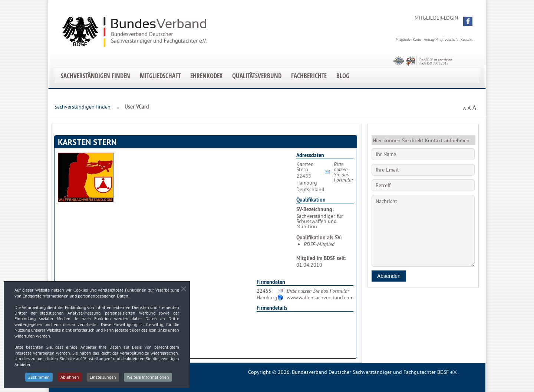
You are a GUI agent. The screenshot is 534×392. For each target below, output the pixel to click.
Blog (343, 76)
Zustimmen (39, 380)
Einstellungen (103, 380)
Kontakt (467, 39)
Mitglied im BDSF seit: (321, 258)
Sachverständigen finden (95, 76)
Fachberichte (309, 76)
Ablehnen (70, 380)
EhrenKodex (206, 76)
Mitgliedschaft (160, 76)
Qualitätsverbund (257, 76)
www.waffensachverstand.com (320, 298)
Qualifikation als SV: (319, 237)
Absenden (389, 276)
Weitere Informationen (148, 380)
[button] (468, 21)
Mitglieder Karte (408, 39)
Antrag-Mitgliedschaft (441, 39)
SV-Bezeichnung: (315, 209)
